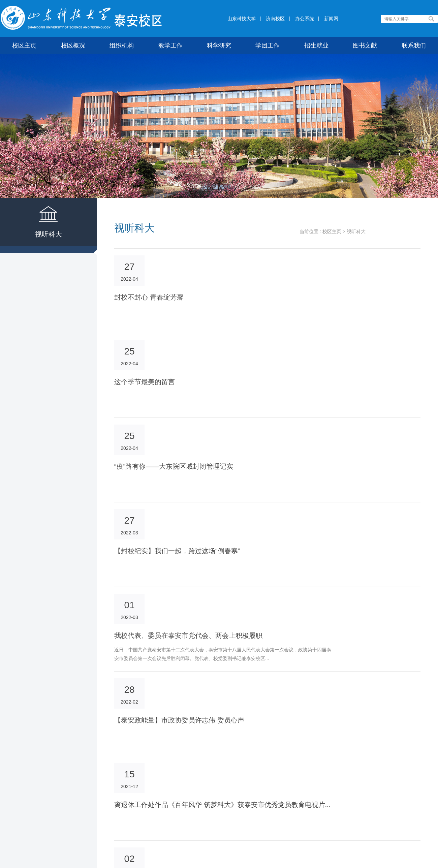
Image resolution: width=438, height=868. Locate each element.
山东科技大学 (242, 19)
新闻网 (331, 19)
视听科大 (356, 231)
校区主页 (332, 231)
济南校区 (275, 19)
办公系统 (305, 19)
